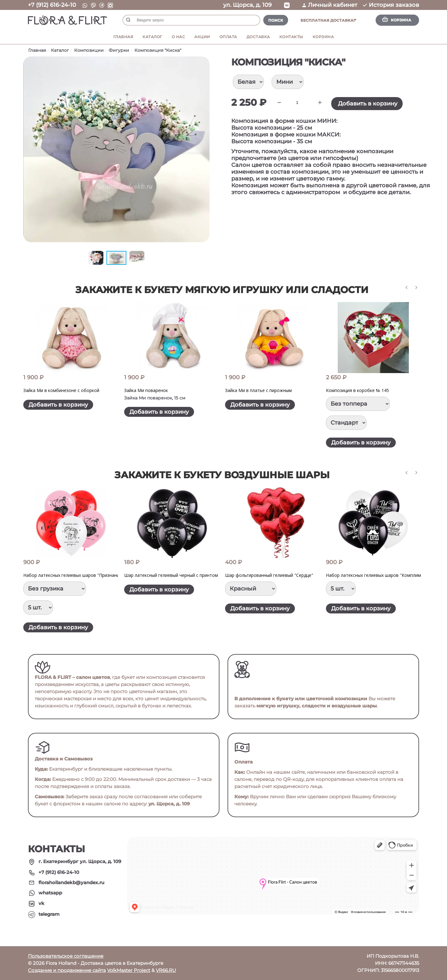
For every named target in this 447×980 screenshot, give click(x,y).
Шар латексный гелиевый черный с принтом (171, 575)
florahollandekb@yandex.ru (71, 882)
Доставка (258, 37)
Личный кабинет (330, 5)
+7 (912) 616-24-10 (52, 5)
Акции (202, 37)
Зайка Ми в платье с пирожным (258, 390)
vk (41, 903)
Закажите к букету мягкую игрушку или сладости (222, 290)
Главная (123, 37)
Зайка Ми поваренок (146, 390)
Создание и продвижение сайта (67, 970)
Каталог (152, 37)
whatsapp (50, 893)
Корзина (323, 37)
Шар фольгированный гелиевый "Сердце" (269, 575)
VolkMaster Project (129, 970)
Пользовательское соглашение (66, 956)
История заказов (391, 5)
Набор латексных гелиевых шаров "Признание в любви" (83, 575)
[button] (204, 62)
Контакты (291, 37)
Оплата (228, 37)
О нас (178, 37)
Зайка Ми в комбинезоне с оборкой (61, 390)
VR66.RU (166, 970)
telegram (49, 914)
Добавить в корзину (368, 104)
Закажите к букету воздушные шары (222, 475)
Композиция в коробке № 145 (357, 390)
